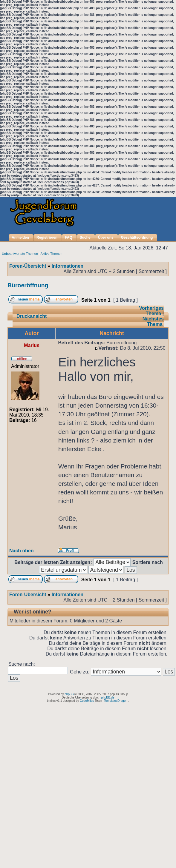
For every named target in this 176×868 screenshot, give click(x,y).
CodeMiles (87, 701)
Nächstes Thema (153, 322)
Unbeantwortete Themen (20, 254)
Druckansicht (32, 316)
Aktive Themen (51, 254)
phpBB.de (108, 697)
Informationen (67, 266)
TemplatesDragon (116, 701)
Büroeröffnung (28, 285)
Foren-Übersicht (28, 266)
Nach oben (22, 551)
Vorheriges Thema (151, 311)
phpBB (69, 694)
